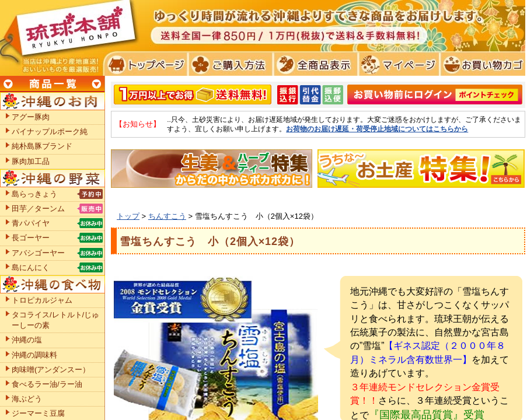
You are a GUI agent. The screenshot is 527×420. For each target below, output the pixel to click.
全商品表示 (313, 64)
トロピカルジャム (42, 300)
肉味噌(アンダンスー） (51, 370)
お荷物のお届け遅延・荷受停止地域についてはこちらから (377, 129)
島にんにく (31, 267)
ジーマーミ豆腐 (38, 413)
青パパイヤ (31, 223)
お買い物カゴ (481, 64)
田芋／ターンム (38, 209)
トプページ (145, 64)
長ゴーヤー (31, 238)
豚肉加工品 (31, 161)
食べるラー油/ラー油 (47, 384)
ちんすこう (167, 216)
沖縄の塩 (27, 340)
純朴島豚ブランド (42, 146)
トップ (128, 216)
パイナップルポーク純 (50, 132)
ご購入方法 (229, 64)
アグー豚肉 (31, 117)
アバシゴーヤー (38, 253)
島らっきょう (34, 194)
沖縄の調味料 (34, 355)
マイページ (397, 64)
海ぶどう (27, 399)
